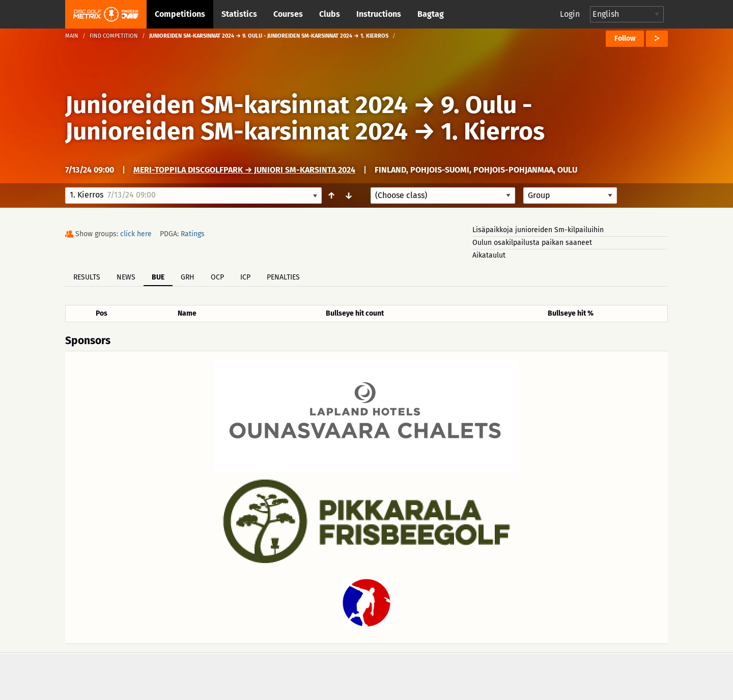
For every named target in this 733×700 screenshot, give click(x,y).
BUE (158, 277)
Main (72, 36)
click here (136, 234)
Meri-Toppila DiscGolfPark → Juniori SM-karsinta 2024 (244, 170)
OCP (217, 277)
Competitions (180, 14)
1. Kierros (493, 131)
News (126, 277)
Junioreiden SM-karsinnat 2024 (236, 105)
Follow (625, 38)
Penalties (283, 277)
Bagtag (431, 14)
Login (570, 14)
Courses (288, 14)
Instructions (379, 14)
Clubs (330, 14)
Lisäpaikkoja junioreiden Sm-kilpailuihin (538, 230)
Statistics (239, 14)
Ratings (193, 234)
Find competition (114, 36)
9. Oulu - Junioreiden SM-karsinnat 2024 (299, 118)
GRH (188, 277)
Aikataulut (489, 255)
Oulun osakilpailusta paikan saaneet (532, 243)
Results (87, 277)
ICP (245, 277)
